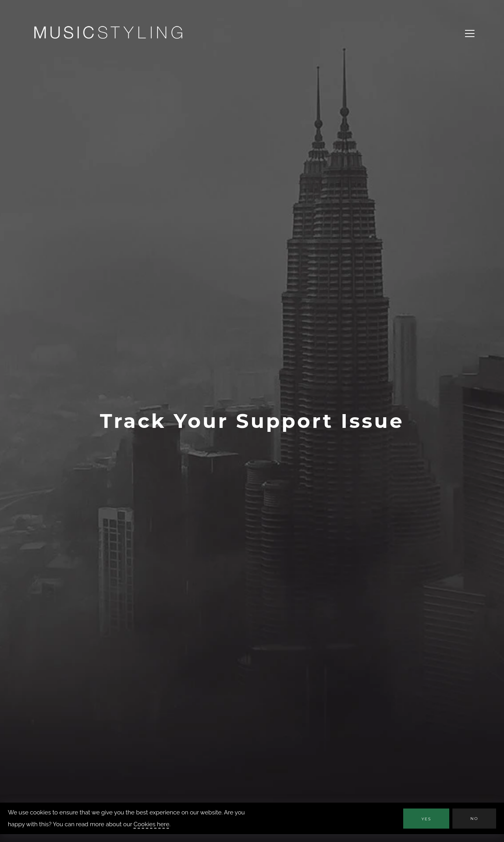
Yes (426, 819)
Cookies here (151, 824)
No (474, 819)
